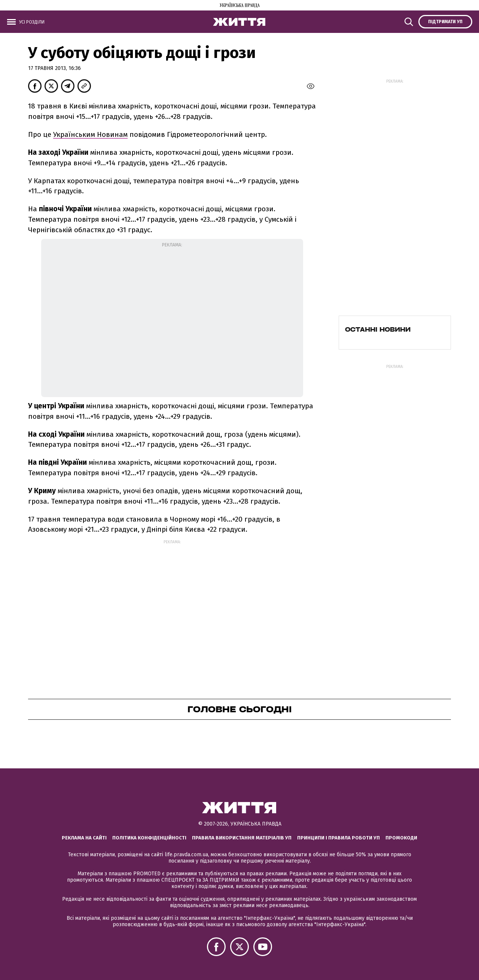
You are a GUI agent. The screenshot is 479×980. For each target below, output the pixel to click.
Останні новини (378, 329)
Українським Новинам (90, 134)
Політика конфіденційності (149, 838)
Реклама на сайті (84, 838)
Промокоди (401, 838)
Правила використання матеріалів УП (242, 838)
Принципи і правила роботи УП (338, 838)
